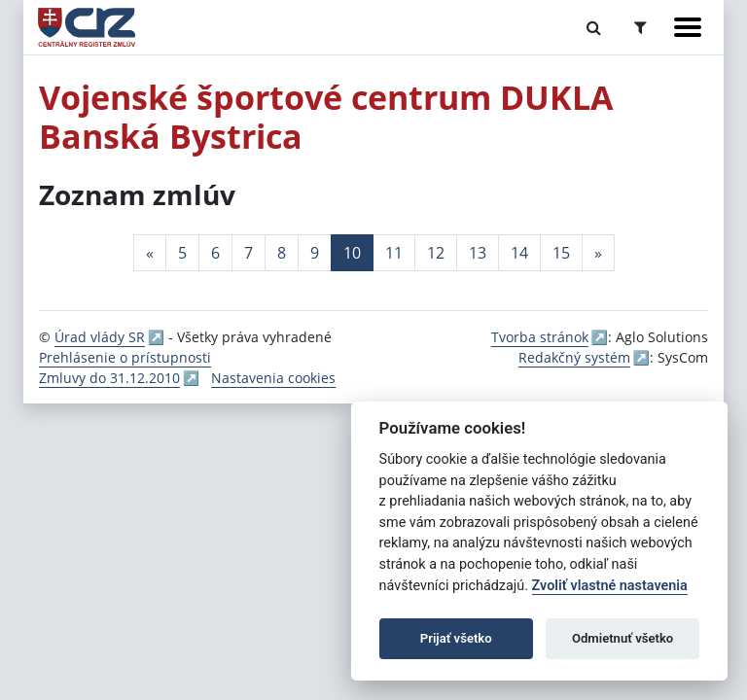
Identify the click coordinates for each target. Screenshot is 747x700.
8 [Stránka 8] (282, 253)
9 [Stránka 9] (315, 253)
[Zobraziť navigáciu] (688, 27)
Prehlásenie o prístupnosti (125, 357)
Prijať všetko (456, 638)
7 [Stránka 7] (249, 253)
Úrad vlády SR (100, 337)
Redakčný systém (574, 357)
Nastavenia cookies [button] (273, 378)
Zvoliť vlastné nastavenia (610, 586)
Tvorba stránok (540, 337)
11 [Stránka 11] (394, 253)
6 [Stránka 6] (215, 253)
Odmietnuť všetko (622, 638)
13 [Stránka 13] (478, 253)
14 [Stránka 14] (519, 253)
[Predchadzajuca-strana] (150, 253)
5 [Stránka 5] (182, 253)
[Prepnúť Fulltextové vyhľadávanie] (594, 27)
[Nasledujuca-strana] (598, 253)
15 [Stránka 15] (561, 253)
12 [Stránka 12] (436, 253)
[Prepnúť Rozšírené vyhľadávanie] (640, 27)
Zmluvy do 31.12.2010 (109, 378)
